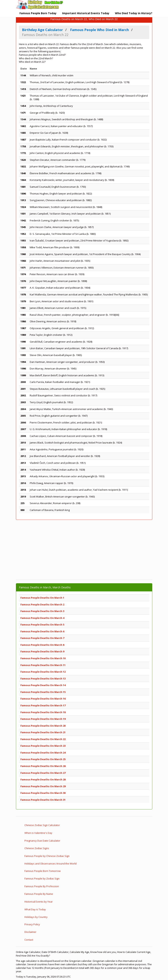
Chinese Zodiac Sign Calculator (42, 825)
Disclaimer (30, 932)
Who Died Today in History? (134, 13)
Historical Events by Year (39, 902)
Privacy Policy (32, 924)
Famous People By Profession (42, 886)
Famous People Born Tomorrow (43, 871)
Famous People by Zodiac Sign (42, 878)
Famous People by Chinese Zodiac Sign (47, 856)
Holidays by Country (36, 917)
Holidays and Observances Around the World (50, 864)
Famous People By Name (39, 894)
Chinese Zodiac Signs (37, 848)
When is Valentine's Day (38, 833)
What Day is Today (35, 909)
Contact (29, 940)
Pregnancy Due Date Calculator (42, 841)
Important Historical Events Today (86, 13)
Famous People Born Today (38, 13)
